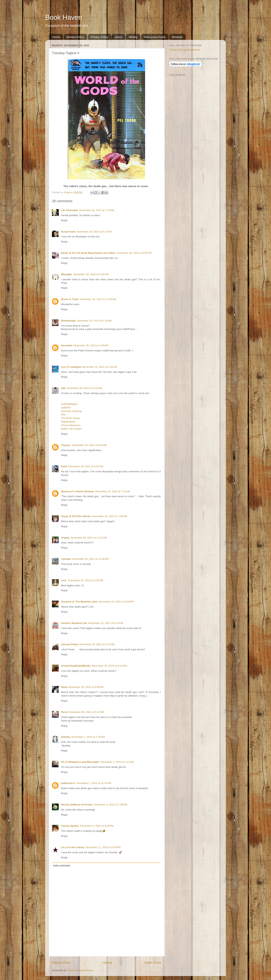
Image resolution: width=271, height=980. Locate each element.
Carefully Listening (71, 411)
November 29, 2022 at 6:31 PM (97, 644)
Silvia (64, 687)
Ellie (63, 414)
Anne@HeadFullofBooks (76, 666)
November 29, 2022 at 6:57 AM (86, 466)
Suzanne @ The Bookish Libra (79, 602)
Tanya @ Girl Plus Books (76, 516)
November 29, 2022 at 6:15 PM (106, 623)
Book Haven (64, 17)
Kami (64, 466)
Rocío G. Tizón (70, 299)
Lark (64, 580)
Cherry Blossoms (71, 425)
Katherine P (68, 783)
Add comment (62, 866)
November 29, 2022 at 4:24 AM (84, 388)
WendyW (67, 274)
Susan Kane (68, 232)
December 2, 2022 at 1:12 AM (117, 762)
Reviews (177, 37)
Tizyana (66, 445)
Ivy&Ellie (66, 408)
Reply (64, 220)
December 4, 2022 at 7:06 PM (110, 805)
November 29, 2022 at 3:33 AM (100, 367)
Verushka (67, 345)
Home (56, 37)
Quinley (66, 737)
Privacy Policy (99, 37)
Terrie (64, 712)
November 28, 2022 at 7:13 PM (97, 210)
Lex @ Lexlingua (71, 367)
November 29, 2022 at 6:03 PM (116, 602)
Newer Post (61, 963)
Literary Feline (70, 644)
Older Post (153, 963)
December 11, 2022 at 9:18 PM (103, 847)
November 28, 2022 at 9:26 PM (91, 274)
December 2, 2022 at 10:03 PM (94, 783)
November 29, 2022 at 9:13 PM (109, 666)
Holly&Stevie (68, 422)
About (118, 37)
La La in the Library (73, 847)
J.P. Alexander (70, 210)
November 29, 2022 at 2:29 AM (91, 345)
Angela (65, 538)
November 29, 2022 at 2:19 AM (94, 321)
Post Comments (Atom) (81, 970)
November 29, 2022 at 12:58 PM (90, 559)
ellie (63, 388)
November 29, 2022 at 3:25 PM (86, 580)
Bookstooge (68, 321)
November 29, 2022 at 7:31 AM (113, 491)
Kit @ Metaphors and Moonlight (80, 762)
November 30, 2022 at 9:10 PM (87, 712)
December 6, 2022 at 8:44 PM (97, 826)
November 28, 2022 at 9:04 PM (134, 253)
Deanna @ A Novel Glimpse (78, 491)
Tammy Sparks (70, 826)
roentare (66, 559)
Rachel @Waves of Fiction (77, 805)
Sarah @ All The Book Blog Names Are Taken (88, 253)
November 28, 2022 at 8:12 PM (94, 232)
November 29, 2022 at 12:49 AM (98, 299)
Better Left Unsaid (71, 429)
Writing (133, 37)
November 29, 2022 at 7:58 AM (109, 516)
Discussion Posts (155, 37)
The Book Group (70, 418)
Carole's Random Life (74, 623)
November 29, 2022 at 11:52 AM (89, 538)
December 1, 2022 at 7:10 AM (88, 737)
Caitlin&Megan (69, 404)
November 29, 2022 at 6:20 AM (89, 445)
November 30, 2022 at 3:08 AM (86, 687)
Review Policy (75, 37)
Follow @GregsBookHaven (185, 50)
